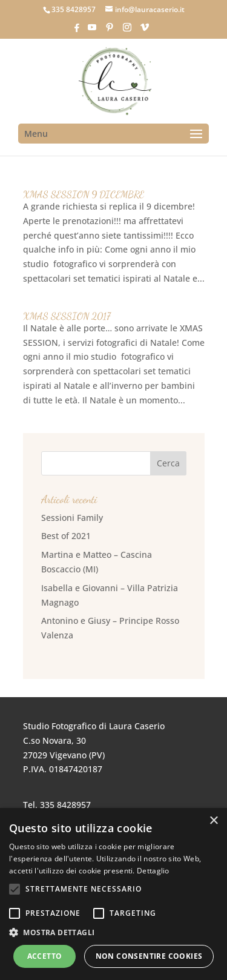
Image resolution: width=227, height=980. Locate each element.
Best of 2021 (66, 536)
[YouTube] (92, 31)
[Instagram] (127, 31)
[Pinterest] (110, 31)
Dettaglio (153, 871)
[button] (113, 933)
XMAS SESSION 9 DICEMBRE (84, 194)
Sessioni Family (72, 518)
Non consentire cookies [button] (149, 956)
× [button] (213, 821)
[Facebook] (77, 31)
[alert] (113, 894)
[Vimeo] (145, 31)
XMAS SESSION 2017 (67, 316)
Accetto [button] (45, 956)
